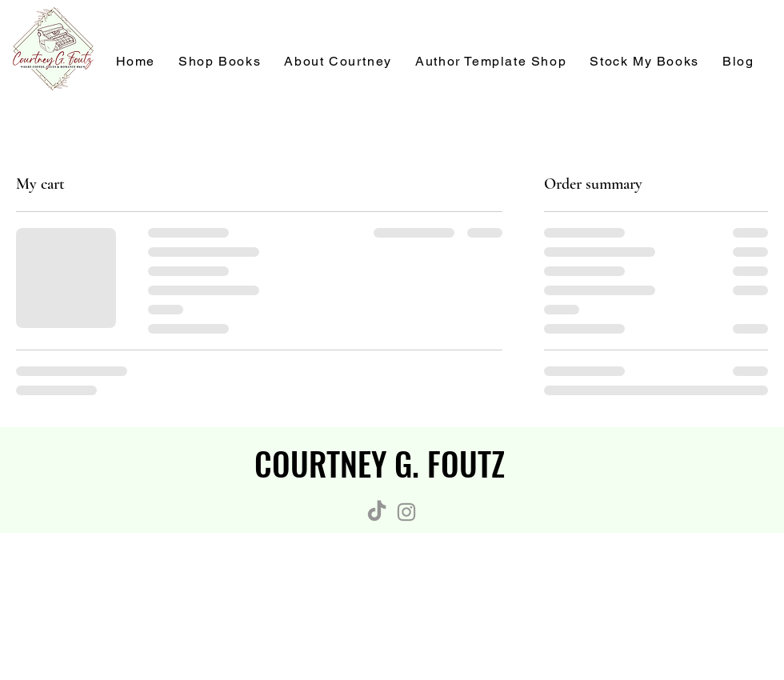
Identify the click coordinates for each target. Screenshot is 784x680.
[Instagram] (406, 512)
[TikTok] (377, 512)
